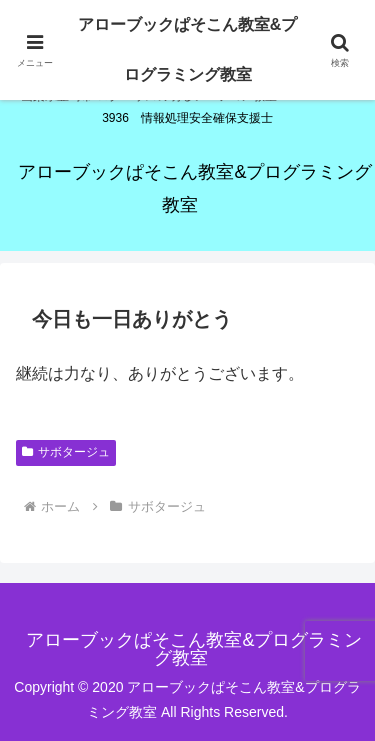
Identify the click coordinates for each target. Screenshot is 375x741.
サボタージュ (66, 452)
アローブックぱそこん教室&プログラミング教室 (188, 49)
